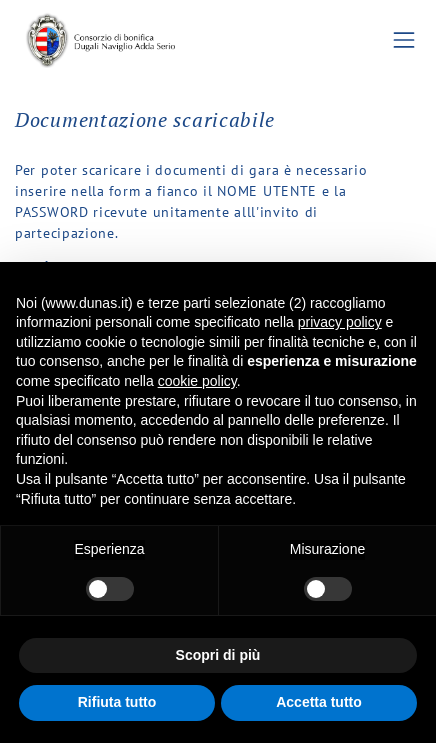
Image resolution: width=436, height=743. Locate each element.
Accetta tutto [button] (319, 702)
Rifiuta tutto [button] (117, 702)
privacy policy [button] (340, 322)
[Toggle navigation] (404, 40)
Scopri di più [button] (218, 655)
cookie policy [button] (197, 381)
